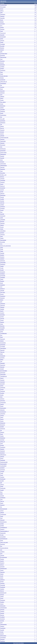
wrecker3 (2, 233)
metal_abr (2, 520)
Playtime (2, 559)
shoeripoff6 (3, 585)
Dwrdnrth (2, 156)
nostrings (2, 477)
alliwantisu (3, 410)
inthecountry (3, 606)
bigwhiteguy (3, 264)
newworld (2, 380)
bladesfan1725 (3, 593)
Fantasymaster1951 (4, 138)
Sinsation (2, 162)
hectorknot (3, 619)
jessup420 (3, 384)
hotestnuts (3, 298)
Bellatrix (2, 22)
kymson (2, 227)
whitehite (2, 309)
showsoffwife (3, 537)
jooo (1, 335)
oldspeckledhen (4, 625)
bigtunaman (3, 106)
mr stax (2, 535)
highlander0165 (4, 608)
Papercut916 (3, 375)
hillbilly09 (2, 97)
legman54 (2, 567)
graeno (2, 184)
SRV (1, 52)
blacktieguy (3, 641)
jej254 (2, 283)
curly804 (2, 199)
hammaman (3, 373)
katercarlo (2, 167)
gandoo (2, 570)
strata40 (2, 369)
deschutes (3, 91)
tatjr (1, 117)
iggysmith (2, 35)
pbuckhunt (3, 453)
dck (1, 85)
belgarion (2, 432)
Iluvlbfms (2, 602)
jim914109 (3, 65)
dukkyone (2, 194)
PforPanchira (3, 149)
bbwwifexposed (4, 569)
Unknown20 (3, 216)
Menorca (2, 177)
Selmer (2, 386)
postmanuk (3, 391)
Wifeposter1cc (3, 455)
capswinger (3, 304)
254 (35, 5)
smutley (2, 100)
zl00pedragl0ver (4, 166)
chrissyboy (3, 24)
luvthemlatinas (3, 115)
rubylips (2, 436)
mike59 (2, 238)
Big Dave (2, 222)
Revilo (2, 541)
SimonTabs (3, 173)
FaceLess (2, 139)
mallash (2, 266)
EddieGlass (3, 438)
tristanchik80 (3, 263)
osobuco (2, 416)
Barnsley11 (3, 425)
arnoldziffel (3, 44)
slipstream (3, 93)
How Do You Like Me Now (6, 246)
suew (2, 171)
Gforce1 (2, 565)
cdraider (2, 524)
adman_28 (3, 442)
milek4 (2, 251)
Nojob (2, 434)
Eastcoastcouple (4, 509)
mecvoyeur (3, 401)
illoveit (2, 20)
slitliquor (2, 225)
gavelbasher (3, 498)
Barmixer (2, 615)
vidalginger (3, 285)
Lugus (2, 475)
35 (35, 9)
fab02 (2, 354)
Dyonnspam (3, 145)
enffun (2, 324)
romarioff (2, 472)
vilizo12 (2, 378)
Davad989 (3, 328)
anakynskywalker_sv (5, 531)
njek (1, 147)
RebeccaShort (3, 636)
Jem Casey (3, 292)
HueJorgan (3, 470)
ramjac (2, 104)
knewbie (2, 526)
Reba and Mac (3, 57)
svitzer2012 (3, 414)
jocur (1, 492)
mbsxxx (2, 604)
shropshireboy (3, 83)
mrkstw (2, 632)
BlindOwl (2, 48)
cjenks (2, 516)
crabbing (2, 205)
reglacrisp (2, 16)
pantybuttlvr (3, 121)
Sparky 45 (3, 289)
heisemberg (3, 14)
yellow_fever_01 (4, 82)
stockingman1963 (4, 462)
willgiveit (2, 513)
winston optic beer (4, 76)
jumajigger (3, 208)
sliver (2, 500)
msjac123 (2, 130)
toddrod (2, 341)
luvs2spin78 (3, 70)
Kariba (2, 486)
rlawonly (2, 50)
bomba (2, 192)
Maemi (2, 300)
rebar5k (2, 597)
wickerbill (2, 253)
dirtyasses (3, 639)
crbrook (2, 511)
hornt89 (2, 270)
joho (1, 302)
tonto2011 (2, 358)
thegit (2, 89)
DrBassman (3, 423)
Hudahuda (3, 274)
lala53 (2, 248)
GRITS (2, 98)
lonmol (2, 9)
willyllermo (3, 580)
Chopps (2, 320)
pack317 (2, 561)
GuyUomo (3, 61)
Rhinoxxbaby (3, 7)
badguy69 (2, 350)
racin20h (2, 496)
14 (35, 18)
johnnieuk (2, 29)
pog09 (2, 250)
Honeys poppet (4, 152)
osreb (2, 31)
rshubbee (2, 67)
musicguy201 (3, 402)
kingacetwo (3, 272)
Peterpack (3, 223)
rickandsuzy (3, 296)
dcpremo (2, 322)
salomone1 (3, 305)
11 (35, 26)
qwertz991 (3, 18)
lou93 (2, 444)
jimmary (2, 294)
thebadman (3, 111)
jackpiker (2, 255)
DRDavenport (3, 154)
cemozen (2, 87)
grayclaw (2, 201)
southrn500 (3, 460)
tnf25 (2, 13)
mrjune (2, 598)
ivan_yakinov (3, 102)
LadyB (2, 473)
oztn (1, 361)
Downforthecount (4, 539)
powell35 (2, 630)
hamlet (2, 42)
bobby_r (2, 11)
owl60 (2, 218)
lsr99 (1, 518)
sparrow (2, 134)
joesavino (2, 257)
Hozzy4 (2, 419)
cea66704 (2, 552)
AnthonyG (2, 505)
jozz (1, 546)
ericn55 (2, 210)
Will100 (2, 574)
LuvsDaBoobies (4, 333)
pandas (2, 395)
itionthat (2, 27)
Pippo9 (2, 406)
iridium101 (3, 572)
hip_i (1, 26)
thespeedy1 (3, 600)
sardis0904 (3, 277)
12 (35, 22)
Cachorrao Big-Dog (4, 548)
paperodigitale (3, 240)
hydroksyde (3, 356)
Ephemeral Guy (4, 522)
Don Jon (2, 128)
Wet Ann (2, 591)
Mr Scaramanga (4, 557)
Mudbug (2, 78)
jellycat (2, 458)
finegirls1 (2, 281)
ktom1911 (2, 326)
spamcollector (3, 348)
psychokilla (3, 242)
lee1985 (2, 481)
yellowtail (2, 136)
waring (2, 578)
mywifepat (3, 617)
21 (35, 16)
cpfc (1, 550)
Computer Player (4, 54)
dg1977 (2, 311)
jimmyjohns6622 (4, 371)
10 (35, 27)
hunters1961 (3, 488)
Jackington (3, 382)
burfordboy (3, 315)
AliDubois (2, 307)
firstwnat (2, 595)
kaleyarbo (2, 367)
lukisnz (2, 503)
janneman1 (3, 544)
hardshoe (2, 611)
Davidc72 (2, 563)
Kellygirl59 (3, 363)
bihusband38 (3, 37)
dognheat (2, 440)
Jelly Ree (2, 203)
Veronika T (3, 182)
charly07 (2, 190)
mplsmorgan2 (3, 164)
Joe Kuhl (2, 319)
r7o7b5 (2, 268)
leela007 (2, 427)
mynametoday (3, 514)
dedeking (2, 626)
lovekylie (2, 621)
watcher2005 (3, 141)
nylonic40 (2, 179)
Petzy (2, 72)
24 (35, 13)
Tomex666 (3, 110)
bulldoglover (3, 123)
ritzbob (2, 279)
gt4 (1, 430)
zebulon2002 (3, 533)
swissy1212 (3, 365)
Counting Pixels (4, 5)
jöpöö (2, 337)
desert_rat (3, 186)
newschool (3, 451)
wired (2, 236)
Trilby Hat (2, 352)
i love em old (3, 33)
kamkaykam (3, 345)
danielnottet (3, 388)
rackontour (3, 235)
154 (35, 7)
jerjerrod (2, 63)
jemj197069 (3, 276)
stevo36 (2, 634)
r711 (1, 244)
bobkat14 (2, 449)
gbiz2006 (2, 291)
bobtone (2, 126)
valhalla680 (3, 220)
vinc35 (2, 576)
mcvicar (2, 389)
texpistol (2, 69)
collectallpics (3, 231)
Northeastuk (3, 479)
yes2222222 (3, 628)
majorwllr (2, 158)
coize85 (2, 490)
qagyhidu (2, 555)
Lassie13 (2, 313)
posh (1, 59)
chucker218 (3, 80)
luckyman (2, 610)
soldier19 (2, 259)
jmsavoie (2, 613)
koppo (2, 332)
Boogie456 (3, 55)
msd (1, 287)
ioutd (1, 623)
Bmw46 (2, 582)
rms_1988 (2, 119)
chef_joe (2, 501)
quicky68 (2, 214)
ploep (2, 160)
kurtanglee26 (3, 638)
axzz (1, 95)
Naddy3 (2, 108)
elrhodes (2, 132)
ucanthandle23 (3, 466)
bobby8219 (3, 169)
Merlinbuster (3, 195)
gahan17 (2, 485)
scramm (2, 317)
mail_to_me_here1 (4, 542)
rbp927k (2, 404)
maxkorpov (3, 207)
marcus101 (3, 339)
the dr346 (2, 46)
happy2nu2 (3, 261)
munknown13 (3, 412)
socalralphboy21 (4, 527)
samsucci (2, 399)
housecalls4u (3, 343)
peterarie (2, 457)
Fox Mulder (3, 347)
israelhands (3, 587)
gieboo (2, 417)
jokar (1, 397)
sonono (2, 421)
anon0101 (2, 583)
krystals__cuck (3, 175)
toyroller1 (2, 393)
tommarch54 (3, 151)
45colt (2, 74)
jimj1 (1, 554)
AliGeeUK (2, 143)
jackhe (2, 39)
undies (2, 229)
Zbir (1, 483)
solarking (2, 589)
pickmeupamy (3, 408)
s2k (1, 125)
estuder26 (2, 468)
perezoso (2, 41)
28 (35, 11)
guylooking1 (3, 447)
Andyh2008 (3, 180)
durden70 (2, 529)
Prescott (2, 197)
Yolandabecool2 (4, 376)
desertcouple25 (4, 464)
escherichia (3, 188)
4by (1, 507)
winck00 (2, 330)
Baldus (2, 360)
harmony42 (3, 429)
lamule (2, 113)
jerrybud (2, 445)
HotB (2, 494)
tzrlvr (1, 212)
